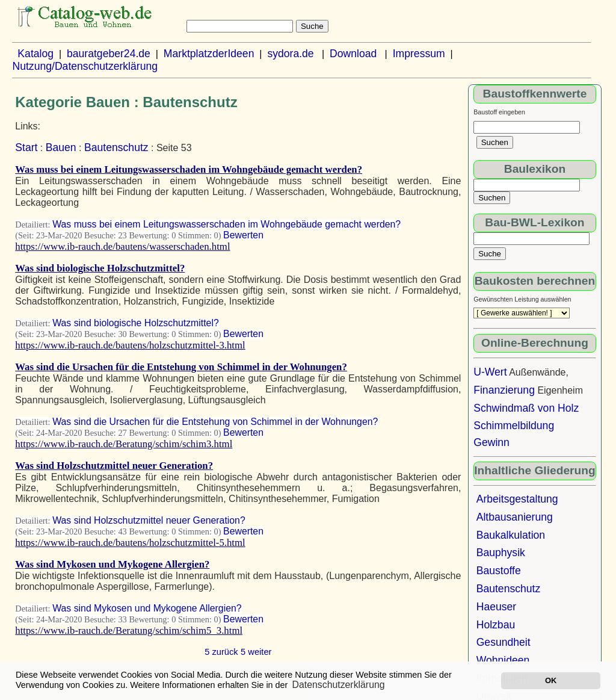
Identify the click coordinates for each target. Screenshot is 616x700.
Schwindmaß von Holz (526, 408)
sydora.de (290, 54)
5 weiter (256, 652)
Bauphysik (501, 553)
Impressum (419, 54)
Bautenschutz (116, 147)
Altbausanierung (515, 517)
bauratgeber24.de (109, 54)
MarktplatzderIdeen (209, 54)
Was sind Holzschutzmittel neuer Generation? (114, 466)
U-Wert (490, 372)
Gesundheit (504, 642)
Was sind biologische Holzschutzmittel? (100, 268)
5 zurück (221, 652)
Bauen (61, 147)
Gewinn (491, 442)
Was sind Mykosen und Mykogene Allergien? (112, 564)
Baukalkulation (511, 535)
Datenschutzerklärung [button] (339, 685)
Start (26, 147)
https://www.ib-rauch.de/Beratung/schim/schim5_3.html (129, 630)
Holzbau (496, 625)
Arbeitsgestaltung (517, 499)
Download (353, 54)
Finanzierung (504, 390)
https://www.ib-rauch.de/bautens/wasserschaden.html (122, 246)
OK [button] (551, 680)
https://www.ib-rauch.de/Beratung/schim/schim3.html (124, 444)
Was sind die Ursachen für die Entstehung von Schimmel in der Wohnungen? (181, 367)
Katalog (35, 54)
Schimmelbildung (514, 426)
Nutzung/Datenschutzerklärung (85, 66)
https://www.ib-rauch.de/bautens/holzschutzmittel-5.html (130, 543)
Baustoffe (499, 571)
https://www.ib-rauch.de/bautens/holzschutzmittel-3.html (130, 345)
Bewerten (243, 235)
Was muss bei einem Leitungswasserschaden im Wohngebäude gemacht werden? (189, 169)
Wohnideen (503, 660)
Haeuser (497, 607)
